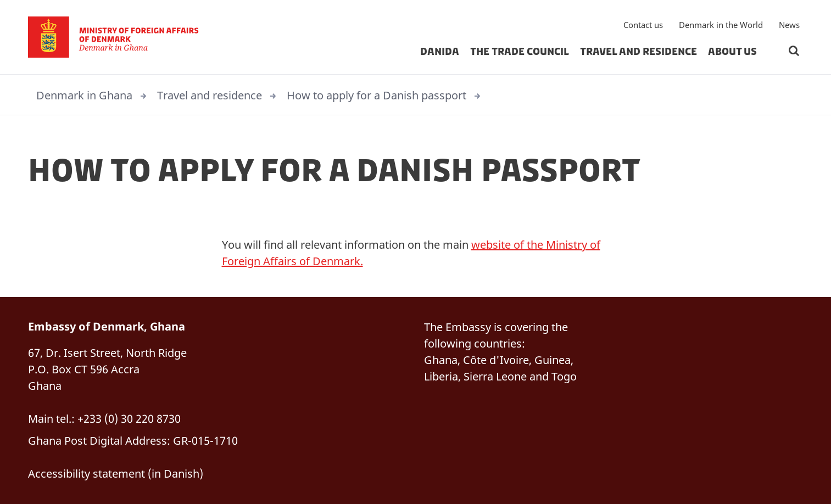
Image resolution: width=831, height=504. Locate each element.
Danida (440, 52)
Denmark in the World (721, 25)
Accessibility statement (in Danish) (116, 474)
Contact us (643, 25)
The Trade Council (520, 52)
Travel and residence (638, 52)
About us (732, 52)
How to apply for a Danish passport (377, 95)
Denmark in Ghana (84, 95)
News (789, 25)
